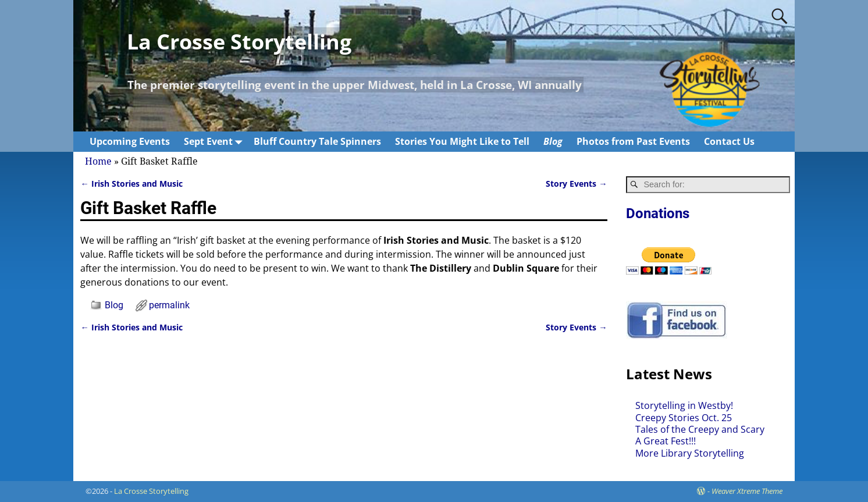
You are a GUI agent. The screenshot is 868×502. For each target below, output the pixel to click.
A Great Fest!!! (666, 441)
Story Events (576, 184)
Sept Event (215, 142)
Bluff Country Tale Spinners (317, 141)
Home (98, 161)
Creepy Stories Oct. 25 (684, 418)
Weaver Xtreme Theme (747, 491)
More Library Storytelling (690, 453)
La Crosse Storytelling (239, 42)
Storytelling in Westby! (684, 405)
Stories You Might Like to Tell (462, 141)
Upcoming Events (130, 141)
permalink (169, 305)
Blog (553, 141)
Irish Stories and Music (131, 184)
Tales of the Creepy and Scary (700, 429)
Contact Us (729, 141)
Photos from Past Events (633, 141)
